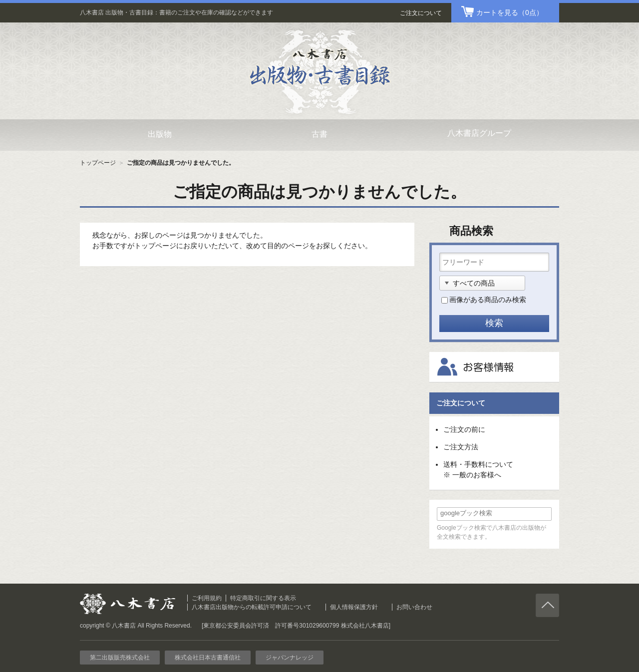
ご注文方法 (461, 447)
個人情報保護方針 (354, 607)
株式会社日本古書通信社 (208, 658)
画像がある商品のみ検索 (488, 300)
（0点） (510, 12)
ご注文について (421, 13)
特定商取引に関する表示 (263, 598)
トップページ (98, 163)
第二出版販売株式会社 (120, 658)
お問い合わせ (414, 607)
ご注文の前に (464, 429)
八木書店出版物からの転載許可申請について (252, 607)
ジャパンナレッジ (290, 658)
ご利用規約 (207, 598)
